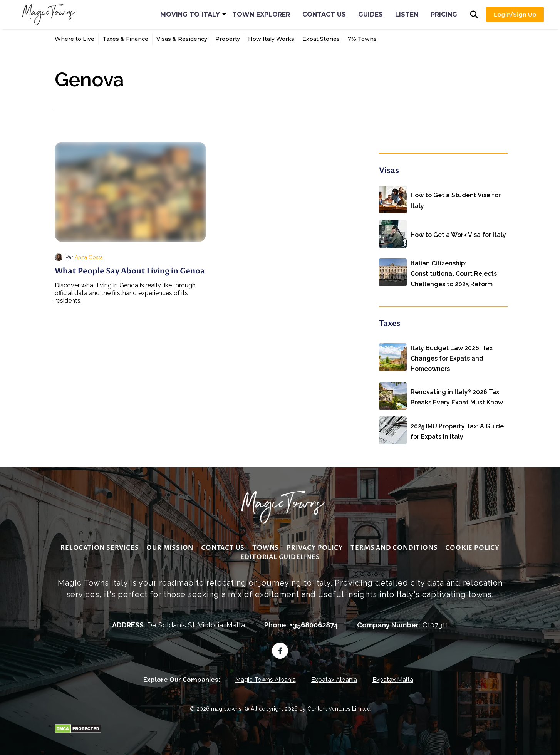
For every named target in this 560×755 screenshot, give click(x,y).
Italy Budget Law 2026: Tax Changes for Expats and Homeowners (452, 353)
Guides (371, 14)
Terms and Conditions (394, 546)
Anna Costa (89, 257)
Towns (266, 546)
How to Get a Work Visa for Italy (458, 231)
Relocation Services (100, 546)
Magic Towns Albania (266, 678)
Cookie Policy (472, 546)
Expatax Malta (393, 678)
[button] (474, 15)
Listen (407, 14)
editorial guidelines (280, 555)
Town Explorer (261, 14)
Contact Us (324, 14)
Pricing (444, 14)
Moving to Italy (190, 14)
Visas (389, 170)
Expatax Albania (334, 678)
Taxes (390, 323)
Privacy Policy (315, 546)
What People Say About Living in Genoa (130, 271)
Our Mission (170, 546)
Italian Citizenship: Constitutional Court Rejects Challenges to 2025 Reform (454, 269)
